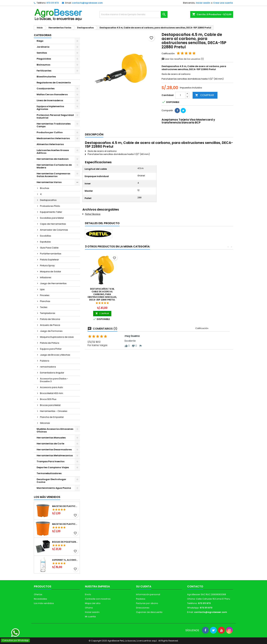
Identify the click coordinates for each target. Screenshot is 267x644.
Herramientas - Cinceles (54, 411)
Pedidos (141, 599)
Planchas (45, 301)
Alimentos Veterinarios (50, 144)
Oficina (89, 608)
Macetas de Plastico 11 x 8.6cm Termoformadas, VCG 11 (65, 524)
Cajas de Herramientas (53, 224)
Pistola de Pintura (50, 343)
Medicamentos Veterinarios (53, 138)
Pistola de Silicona (50, 319)
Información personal (148, 594)
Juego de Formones (51, 331)
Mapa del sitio (93, 603)
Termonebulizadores (49, 473)
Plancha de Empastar (52, 417)
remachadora (48, 367)
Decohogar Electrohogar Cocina (51, 481)
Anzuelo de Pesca (50, 325)
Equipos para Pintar (51, 349)
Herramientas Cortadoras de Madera (54, 166)
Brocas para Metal (50, 405)
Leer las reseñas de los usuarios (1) (183, 59)
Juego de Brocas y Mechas (55, 355)
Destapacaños (48, 200)
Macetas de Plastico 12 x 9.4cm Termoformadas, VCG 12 (65, 506)
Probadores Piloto (50, 206)
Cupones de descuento (149, 612)
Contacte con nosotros (98, 599)
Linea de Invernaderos (50, 100)
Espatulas (45, 242)
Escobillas (46, 236)
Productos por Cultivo (50, 132)
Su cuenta (144, 586)
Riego (40, 41)
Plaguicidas (44, 59)
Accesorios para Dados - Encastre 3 (54, 380)
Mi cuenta (90, 617)
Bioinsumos (43, 65)
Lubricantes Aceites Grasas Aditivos (53, 152)
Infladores (46, 277)
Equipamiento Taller (51, 212)
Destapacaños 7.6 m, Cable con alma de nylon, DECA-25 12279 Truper (140, 292)
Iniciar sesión (203, 3)
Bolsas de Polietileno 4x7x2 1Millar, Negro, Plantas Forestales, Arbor (65, 542)
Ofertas (38, 594)
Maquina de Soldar (51, 271)
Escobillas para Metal (52, 218)
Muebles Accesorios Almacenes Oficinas (55, 430)
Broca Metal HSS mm (52, 393)
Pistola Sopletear (49, 260)
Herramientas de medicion (53, 159)
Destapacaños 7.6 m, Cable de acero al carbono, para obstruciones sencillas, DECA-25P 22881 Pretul (178, 294)
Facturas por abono (147, 603)
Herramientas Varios (49, 182)
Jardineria (43, 47)
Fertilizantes (44, 71)
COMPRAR (205, 95)
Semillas (42, 53)
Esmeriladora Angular (52, 373)
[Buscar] (133, 14)
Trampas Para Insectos (50, 461)
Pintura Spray (47, 266)
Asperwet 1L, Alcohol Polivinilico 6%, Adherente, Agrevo (65, 560)
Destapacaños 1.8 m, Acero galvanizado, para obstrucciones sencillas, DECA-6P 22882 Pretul (102, 293)
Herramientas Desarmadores (54, 450)
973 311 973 (53, 3)
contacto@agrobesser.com (87, 3)
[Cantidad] (180, 95)
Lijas (42, 289)
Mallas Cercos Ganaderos (52, 94)
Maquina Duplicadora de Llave (57, 337)
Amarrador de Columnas (54, 230)
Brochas (45, 188)
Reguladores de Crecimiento (54, 83)
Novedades (40, 599)
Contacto (195, 586)
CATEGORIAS (43, 35)
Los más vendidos (47, 497)
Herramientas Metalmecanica (55, 455)
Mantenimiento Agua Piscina (54, 488)
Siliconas (45, 423)
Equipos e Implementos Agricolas (50, 108)
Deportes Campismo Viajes (53, 467)
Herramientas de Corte (50, 444)
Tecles (44, 307)
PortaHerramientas (51, 254)
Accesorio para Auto (52, 387)
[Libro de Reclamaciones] (134, 619)
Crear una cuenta (223, 3)
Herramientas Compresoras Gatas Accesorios (53, 175)
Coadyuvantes (46, 89)
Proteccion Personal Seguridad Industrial (55, 116)
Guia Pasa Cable (49, 248)
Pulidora (45, 361)
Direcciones (143, 608)
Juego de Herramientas (53, 283)
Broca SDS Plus (48, 399)
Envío (88, 594)
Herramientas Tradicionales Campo (54, 125)
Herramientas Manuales (51, 438)
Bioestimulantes (46, 77)
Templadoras (48, 313)
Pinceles (45, 295)
